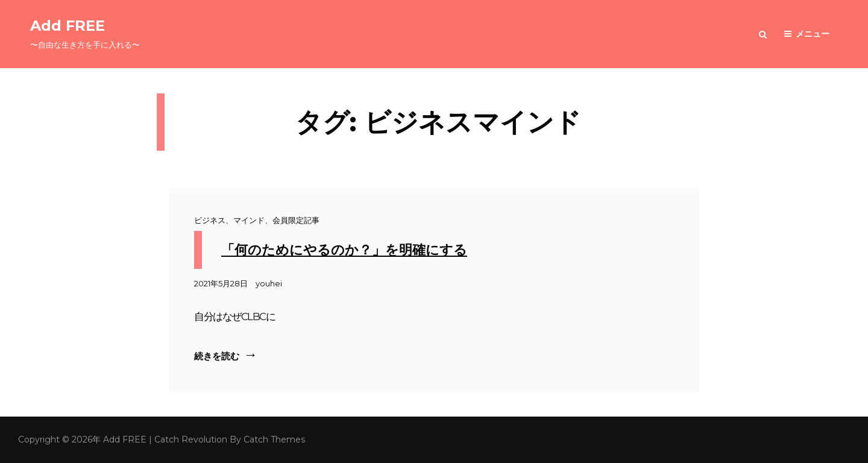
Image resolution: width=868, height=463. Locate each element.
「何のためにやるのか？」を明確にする (344, 250)
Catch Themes (274, 439)
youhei (269, 283)
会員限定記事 (296, 220)
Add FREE (68, 26)
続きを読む (226, 355)
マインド (249, 220)
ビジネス (210, 220)
